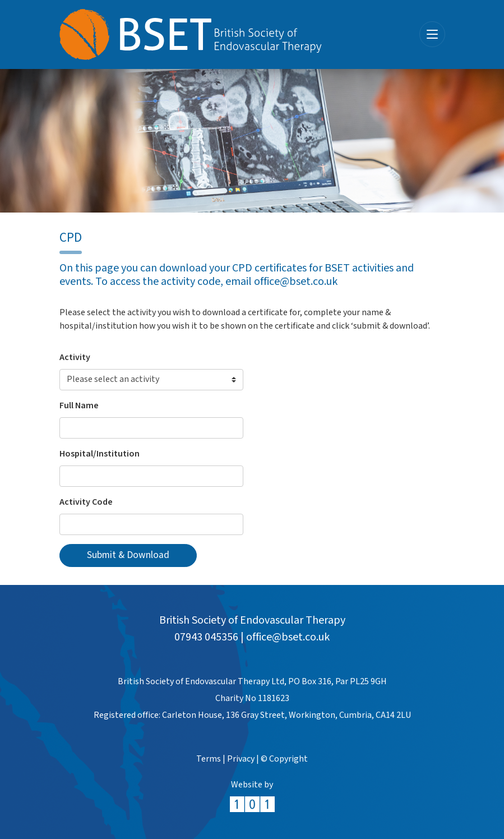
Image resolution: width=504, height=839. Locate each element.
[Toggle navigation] (432, 34)
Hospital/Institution (100, 454)
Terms (209, 759)
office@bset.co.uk (288, 637)
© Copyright (284, 759)
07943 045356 (206, 637)
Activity (75, 358)
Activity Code (86, 502)
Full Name (79, 406)
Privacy (241, 759)
